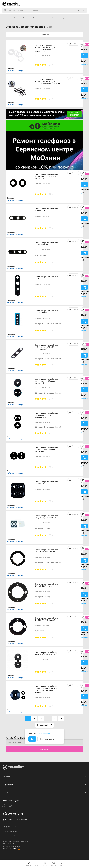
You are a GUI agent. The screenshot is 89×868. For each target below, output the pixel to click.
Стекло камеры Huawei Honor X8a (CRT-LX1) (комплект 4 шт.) (46, 517)
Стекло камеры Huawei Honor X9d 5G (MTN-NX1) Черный (46, 619)
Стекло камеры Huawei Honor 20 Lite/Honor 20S (46, 244)
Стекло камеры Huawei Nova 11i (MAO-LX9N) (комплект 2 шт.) (47, 653)
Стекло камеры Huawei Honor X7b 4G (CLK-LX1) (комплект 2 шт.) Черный (46, 449)
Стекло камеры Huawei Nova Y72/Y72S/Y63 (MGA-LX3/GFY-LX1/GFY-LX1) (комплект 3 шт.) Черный (46, 689)
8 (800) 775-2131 (13, 814)
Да (32, 739)
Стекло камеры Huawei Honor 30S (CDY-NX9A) (46, 312)
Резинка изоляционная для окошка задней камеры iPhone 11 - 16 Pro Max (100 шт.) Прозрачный (47, 48)
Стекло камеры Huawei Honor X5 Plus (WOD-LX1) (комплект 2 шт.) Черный (47, 381)
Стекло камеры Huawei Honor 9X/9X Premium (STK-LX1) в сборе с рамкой (46, 347)
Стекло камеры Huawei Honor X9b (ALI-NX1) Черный (46, 585)
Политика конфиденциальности (13, 835)
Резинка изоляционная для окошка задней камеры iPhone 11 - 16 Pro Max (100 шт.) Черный (47, 81)
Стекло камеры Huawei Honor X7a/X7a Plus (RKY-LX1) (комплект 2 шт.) (46, 415)
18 (55, 718)
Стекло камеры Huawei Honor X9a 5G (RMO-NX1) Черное (46, 551)
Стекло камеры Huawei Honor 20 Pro (46, 278)
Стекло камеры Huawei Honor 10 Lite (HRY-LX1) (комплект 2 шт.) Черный (46, 177)
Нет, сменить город (47, 739)
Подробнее (84, 65)
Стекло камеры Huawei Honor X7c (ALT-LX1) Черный (46, 483)
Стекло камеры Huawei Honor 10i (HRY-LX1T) (46, 210)
